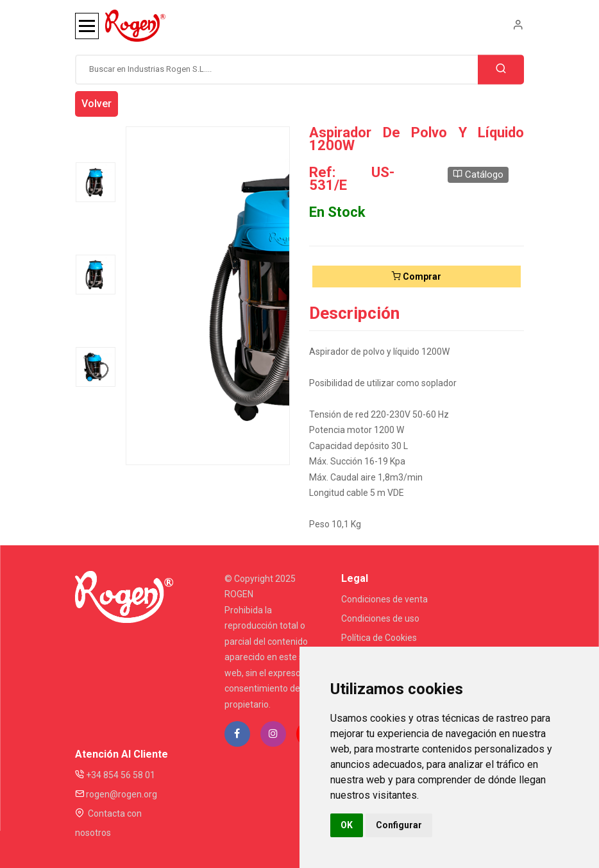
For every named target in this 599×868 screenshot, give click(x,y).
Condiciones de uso (380, 618)
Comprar (417, 277)
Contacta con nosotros (108, 823)
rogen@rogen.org (116, 794)
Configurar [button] (399, 825)
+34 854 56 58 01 (115, 775)
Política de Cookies (379, 638)
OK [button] (347, 825)
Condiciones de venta (384, 599)
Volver (97, 104)
